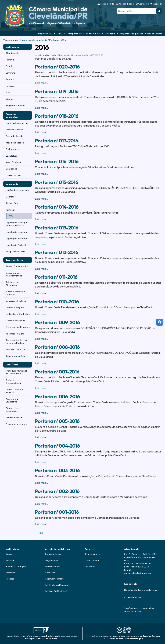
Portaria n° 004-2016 (57, 446)
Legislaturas (52, 560)
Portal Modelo (53, 636)
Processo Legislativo (12, 115)
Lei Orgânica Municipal (57, 585)
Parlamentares (53, 554)
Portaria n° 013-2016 (57, 228)
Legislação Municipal (56, 591)
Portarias (54, 40)
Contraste (144, 4)
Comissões (51, 573)
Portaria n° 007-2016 (57, 372)
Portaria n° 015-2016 (56, 182)
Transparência (74, 34)
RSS (41, 533)
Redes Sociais (155, 34)
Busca (117, 8)
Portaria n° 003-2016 (57, 470)
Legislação (42, 40)
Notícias (10, 579)
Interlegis (29, 639)
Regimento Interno (55, 579)
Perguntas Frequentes (131, 34)
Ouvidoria (110, 34)
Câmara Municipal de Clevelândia (54, 55)
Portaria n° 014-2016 (57, 207)
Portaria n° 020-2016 (57, 67)
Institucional (13, 47)
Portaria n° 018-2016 (57, 116)
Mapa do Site (107, 4)
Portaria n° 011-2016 (56, 277)
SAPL (59, 34)
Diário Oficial (93, 34)
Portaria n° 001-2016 (57, 512)
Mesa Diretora (53, 566)
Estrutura (10, 573)
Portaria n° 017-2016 (56, 141)
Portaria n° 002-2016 (57, 491)
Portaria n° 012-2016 (56, 252)
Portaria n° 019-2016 (57, 91)
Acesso (9, 554)
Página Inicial (45, 34)
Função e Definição (16, 566)
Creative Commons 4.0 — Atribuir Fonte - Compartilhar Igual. (133, 637)
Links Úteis (12, 365)
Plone (54, 639)
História (10, 560)
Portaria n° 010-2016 (57, 302)
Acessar (157, 4)
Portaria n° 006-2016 (57, 396)
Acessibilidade (126, 4)
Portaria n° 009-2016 (57, 322)
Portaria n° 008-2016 (57, 347)
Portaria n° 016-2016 (57, 161)
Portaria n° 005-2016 (57, 421)
